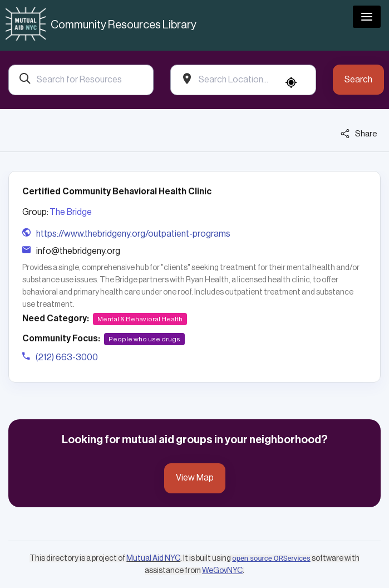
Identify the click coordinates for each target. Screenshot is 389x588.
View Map (195, 478)
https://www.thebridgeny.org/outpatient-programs (133, 234)
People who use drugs (144, 339)
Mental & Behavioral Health (140, 319)
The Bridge (71, 212)
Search (358, 80)
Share (359, 134)
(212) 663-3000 (67, 357)
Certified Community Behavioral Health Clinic (117, 192)
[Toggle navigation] (367, 17)
